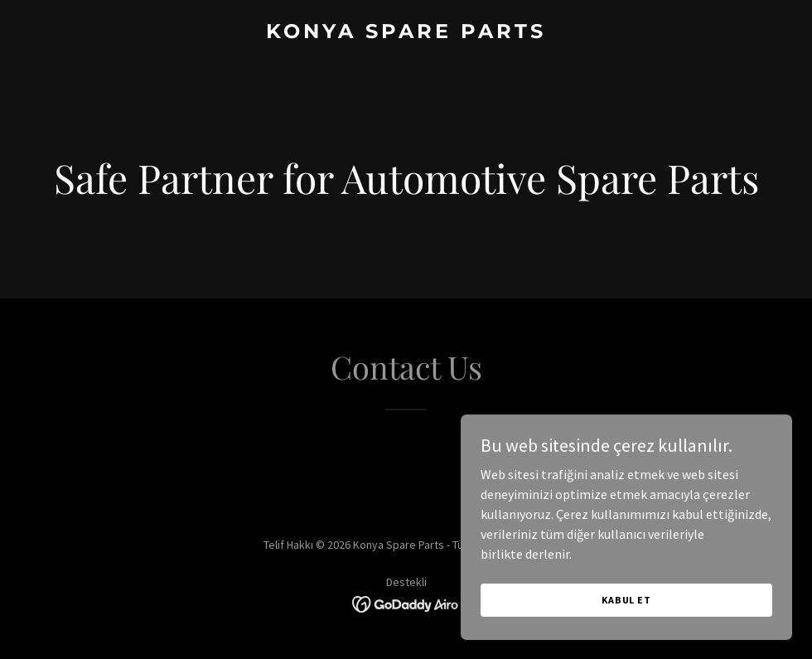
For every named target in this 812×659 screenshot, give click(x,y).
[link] (406, 33)
